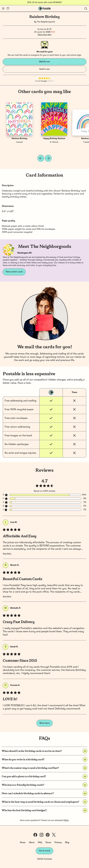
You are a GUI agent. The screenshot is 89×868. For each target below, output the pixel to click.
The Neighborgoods (46, 22)
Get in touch (44, 851)
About (32, 842)
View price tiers (44, 35)
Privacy (58, 842)
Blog (67, 842)
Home (23, 842)
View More (7, 554)
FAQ (40, 842)
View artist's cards (14, 272)
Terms (48, 842)
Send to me (44, 69)
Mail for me (44, 62)
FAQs (66, 820)
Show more (45, 723)
